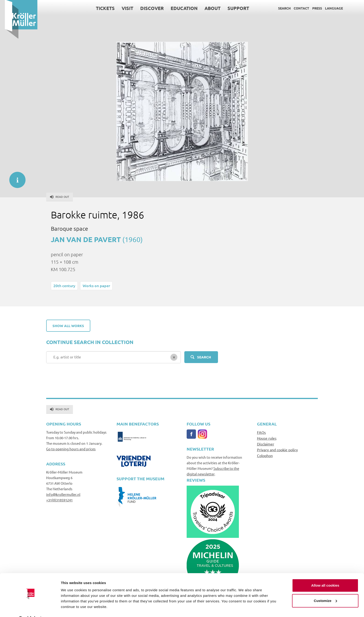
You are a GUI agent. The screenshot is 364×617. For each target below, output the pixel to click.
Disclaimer (266, 444)
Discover (147, 8)
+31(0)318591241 (59, 500)
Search (279, 8)
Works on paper (96, 286)
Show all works (68, 326)
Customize (325, 589)
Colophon (265, 455)
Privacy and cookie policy (277, 450)
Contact (297, 8)
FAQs (261, 432)
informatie (15, 178)
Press (312, 8)
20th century (64, 286)
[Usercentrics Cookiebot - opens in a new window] (30, 608)
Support (233, 8)
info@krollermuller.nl (63, 494)
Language (329, 8)
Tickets (100, 8)
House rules (267, 438)
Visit (123, 8)
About (208, 8)
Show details (72, 608)
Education (179, 8)
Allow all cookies (325, 574)
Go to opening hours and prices (71, 449)
